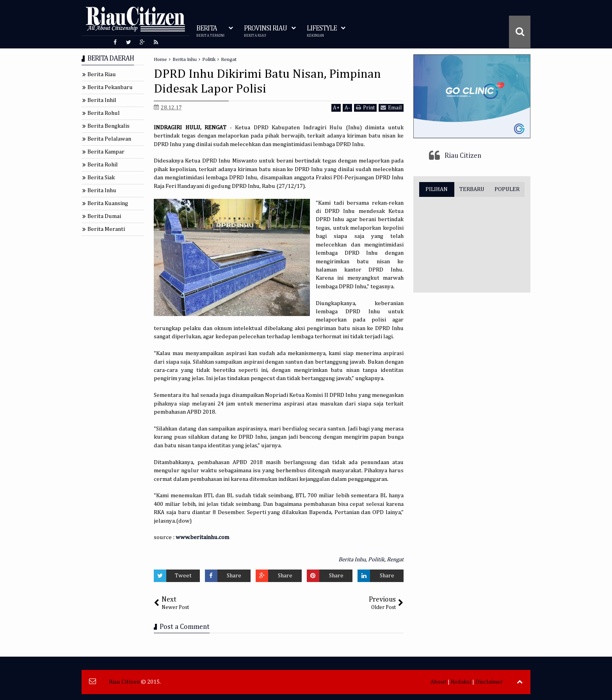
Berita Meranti (106, 229)
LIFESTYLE (322, 31)
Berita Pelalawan (109, 139)
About (439, 682)
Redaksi (461, 682)
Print (365, 108)
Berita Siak (101, 178)
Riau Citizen (463, 156)
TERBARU (472, 189)
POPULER (507, 189)
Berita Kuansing (108, 203)
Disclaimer (489, 682)
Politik (376, 560)
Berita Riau (102, 74)
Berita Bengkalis (109, 126)
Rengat (395, 560)
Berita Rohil (103, 165)
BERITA (210, 31)
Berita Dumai (104, 216)
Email (391, 108)
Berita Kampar (106, 152)
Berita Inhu (352, 560)
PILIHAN (437, 189)
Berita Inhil (102, 100)
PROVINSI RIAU (265, 31)
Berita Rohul (104, 113)
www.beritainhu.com (202, 537)
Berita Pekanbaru (110, 87)
